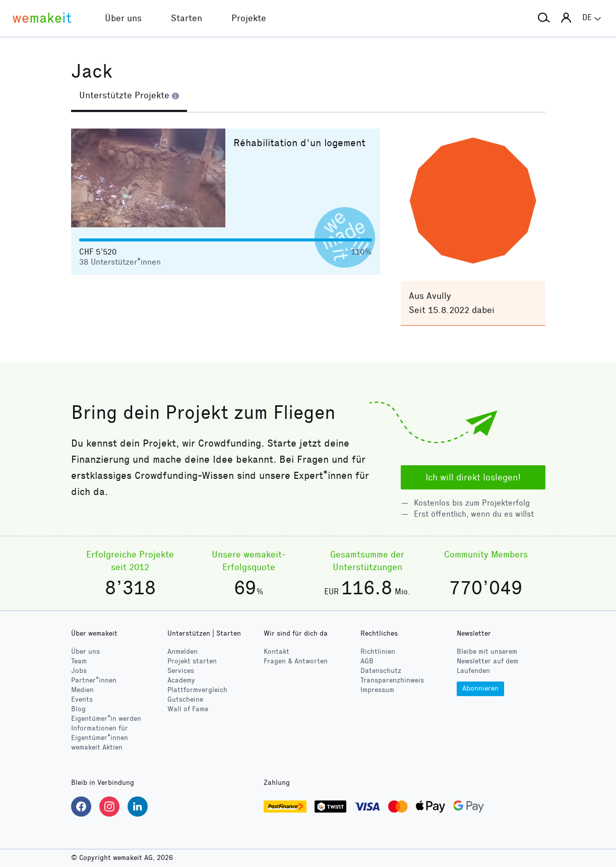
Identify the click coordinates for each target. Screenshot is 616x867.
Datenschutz (381, 671)
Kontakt (276, 652)
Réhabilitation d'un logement (299, 143)
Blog (78, 709)
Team (79, 661)
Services (181, 671)
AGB (367, 661)
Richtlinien (378, 652)
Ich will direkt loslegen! (473, 477)
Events (82, 699)
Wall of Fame (188, 709)
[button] (544, 18)
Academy (181, 680)
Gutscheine (185, 699)
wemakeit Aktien (97, 747)
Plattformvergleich (197, 690)
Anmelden (182, 652)
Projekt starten (192, 661)
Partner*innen (94, 680)
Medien (82, 690)
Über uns (85, 652)
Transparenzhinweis (392, 680)
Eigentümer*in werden (106, 719)
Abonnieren (480, 688)
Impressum (377, 690)
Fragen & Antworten (296, 661)
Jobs (79, 671)
